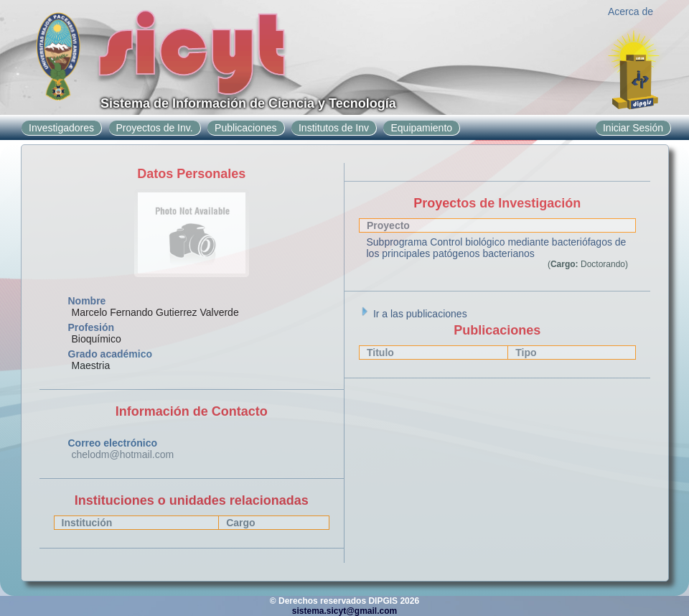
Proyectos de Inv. (155, 128)
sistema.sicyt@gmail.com (344, 611)
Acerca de (631, 11)
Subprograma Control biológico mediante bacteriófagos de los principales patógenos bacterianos (497, 248)
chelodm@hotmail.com (123, 454)
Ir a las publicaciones (413, 314)
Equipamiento (421, 128)
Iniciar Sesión (633, 128)
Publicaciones (245, 128)
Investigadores (61, 128)
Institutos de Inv (334, 128)
